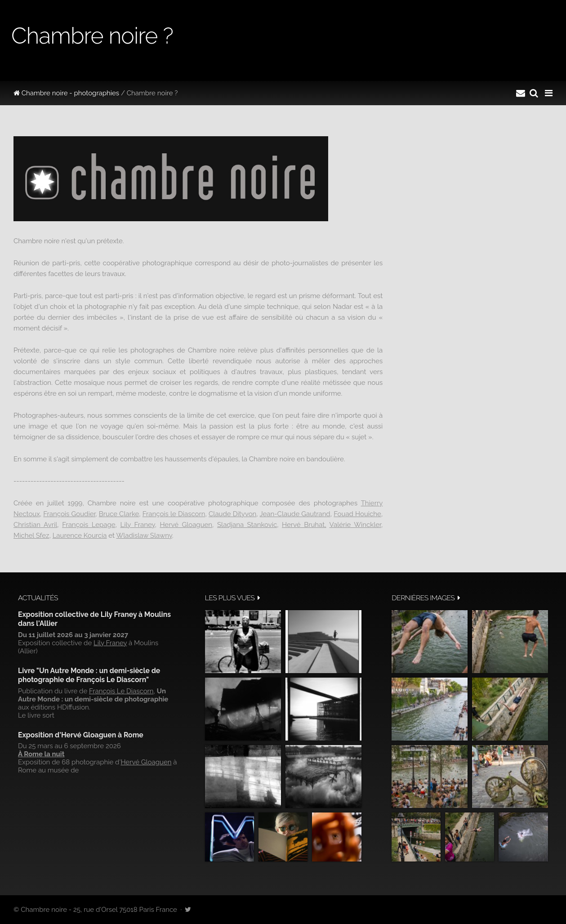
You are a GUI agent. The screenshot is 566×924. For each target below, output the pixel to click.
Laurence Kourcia (80, 536)
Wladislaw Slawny (144, 536)
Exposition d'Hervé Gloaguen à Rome (81, 735)
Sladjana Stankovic (247, 525)
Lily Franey (137, 525)
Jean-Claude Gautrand (295, 514)
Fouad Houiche (357, 514)
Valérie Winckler (355, 525)
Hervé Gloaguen (186, 525)
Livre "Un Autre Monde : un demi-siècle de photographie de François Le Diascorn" (89, 675)
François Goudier (69, 514)
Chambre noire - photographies (66, 93)
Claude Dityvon (232, 514)
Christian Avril (35, 525)
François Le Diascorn (121, 691)
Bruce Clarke (119, 514)
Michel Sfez (31, 536)
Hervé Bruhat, (304, 525)
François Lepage (89, 525)
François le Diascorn (174, 514)
